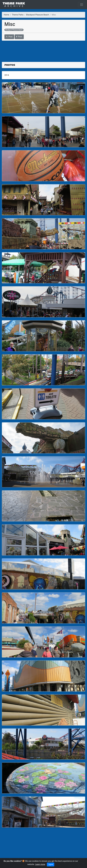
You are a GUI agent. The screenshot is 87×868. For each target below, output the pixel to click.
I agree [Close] (51, 864)
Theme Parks (18, 15)
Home (6, 15)
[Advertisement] (43, 50)
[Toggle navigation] (82, 5)
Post (9, 37)
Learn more (40, 864)
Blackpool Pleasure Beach (38, 15)
